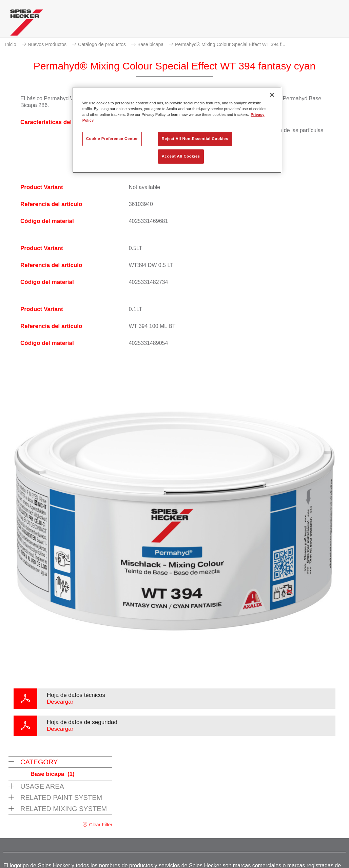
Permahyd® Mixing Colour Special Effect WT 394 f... (230, 44)
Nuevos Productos (47, 44)
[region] (177, 130)
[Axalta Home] (27, 24)
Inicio (11, 44)
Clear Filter (101, 825)
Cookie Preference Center (112, 139)
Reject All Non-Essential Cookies (195, 139)
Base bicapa (150, 44)
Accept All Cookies (181, 156)
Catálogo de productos (102, 44)
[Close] (272, 95)
